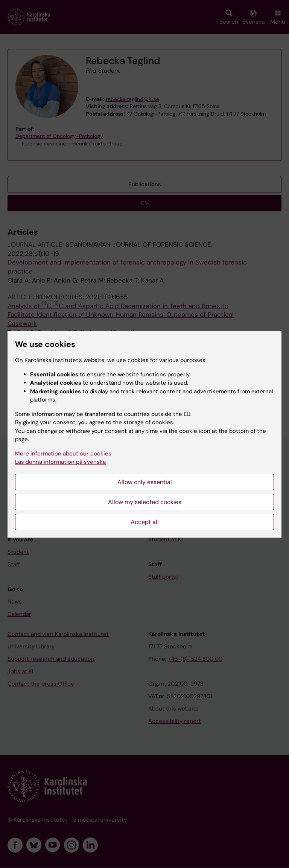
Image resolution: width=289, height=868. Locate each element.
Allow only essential (145, 482)
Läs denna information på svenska (60, 462)
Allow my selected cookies (145, 502)
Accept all (145, 522)
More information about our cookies (63, 454)
